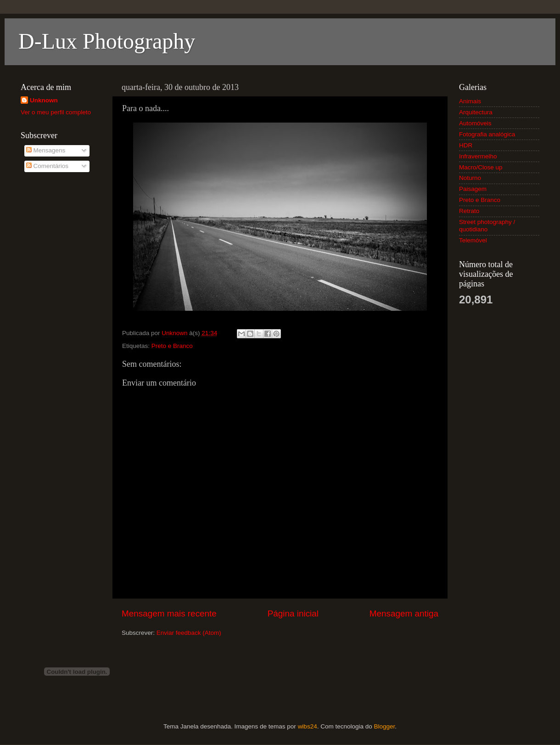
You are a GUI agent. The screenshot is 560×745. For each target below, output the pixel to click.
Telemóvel (473, 240)
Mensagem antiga (404, 613)
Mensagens (46, 150)
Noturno (470, 178)
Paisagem (473, 189)
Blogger (384, 726)
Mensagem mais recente (169, 613)
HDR (466, 145)
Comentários (47, 166)
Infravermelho (478, 156)
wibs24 (308, 726)
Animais (470, 101)
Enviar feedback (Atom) (189, 633)
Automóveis (475, 123)
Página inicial (293, 613)
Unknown (44, 100)
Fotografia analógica (487, 134)
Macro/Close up (481, 167)
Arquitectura (476, 112)
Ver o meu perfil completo (56, 112)
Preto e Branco (172, 346)
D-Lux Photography (107, 41)
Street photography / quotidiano (487, 226)
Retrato (469, 211)
